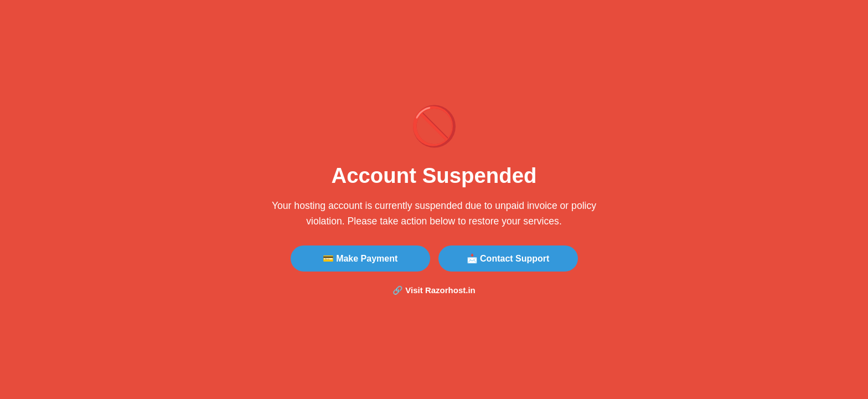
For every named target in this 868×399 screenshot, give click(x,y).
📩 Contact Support (508, 259)
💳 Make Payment (360, 259)
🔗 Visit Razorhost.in (434, 290)
